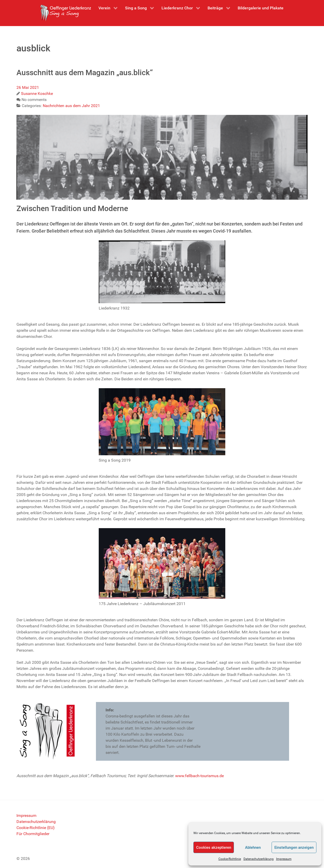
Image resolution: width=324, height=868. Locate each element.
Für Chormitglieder (33, 834)
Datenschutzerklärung (259, 859)
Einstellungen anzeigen (294, 848)
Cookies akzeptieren (214, 848)
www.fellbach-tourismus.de (199, 776)
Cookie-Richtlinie (230, 859)
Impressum (284, 859)
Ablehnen (253, 848)
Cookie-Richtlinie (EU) (36, 828)
